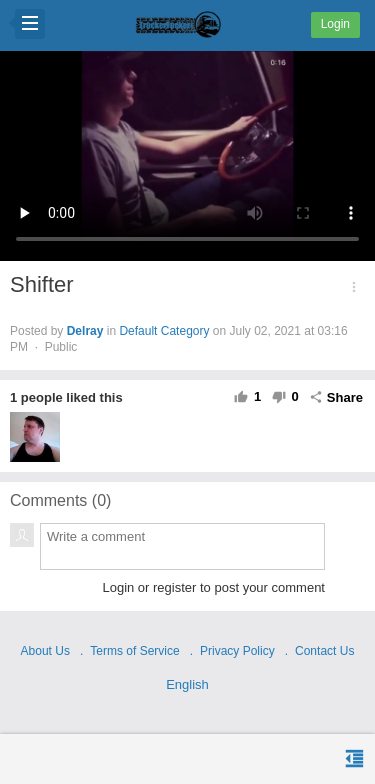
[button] (354, 287)
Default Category (164, 331)
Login (335, 24)
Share (336, 397)
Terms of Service (134, 651)
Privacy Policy (237, 651)
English (187, 684)
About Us (45, 651)
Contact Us (324, 651)
